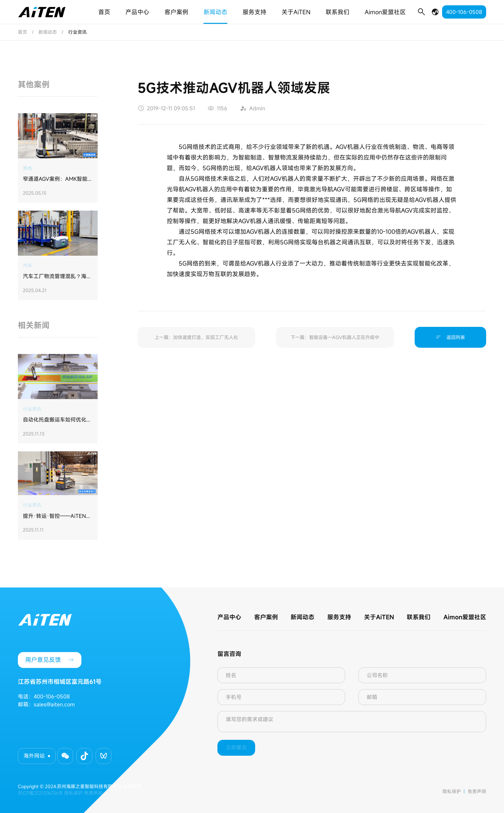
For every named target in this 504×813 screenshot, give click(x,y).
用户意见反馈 (50, 660)
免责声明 (477, 791)
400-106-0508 (464, 12)
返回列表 (450, 337)
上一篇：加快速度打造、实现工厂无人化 (196, 337)
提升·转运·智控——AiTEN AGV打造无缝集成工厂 (54, 516)
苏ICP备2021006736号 (40, 793)
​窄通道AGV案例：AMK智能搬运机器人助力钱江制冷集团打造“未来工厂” (58, 179)
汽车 (27, 265)
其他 (27, 168)
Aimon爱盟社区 (385, 12)
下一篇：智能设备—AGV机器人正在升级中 (335, 337)
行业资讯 (32, 409)
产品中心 (137, 12)
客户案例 (176, 12)
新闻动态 (215, 12)
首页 (104, 12)
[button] (65, 756)
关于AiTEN (296, 12)
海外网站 (34, 756)
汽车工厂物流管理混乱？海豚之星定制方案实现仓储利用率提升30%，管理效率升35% (57, 277)
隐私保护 (452, 791)
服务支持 (254, 12)
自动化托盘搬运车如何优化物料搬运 (57, 420)
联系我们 (338, 12)
